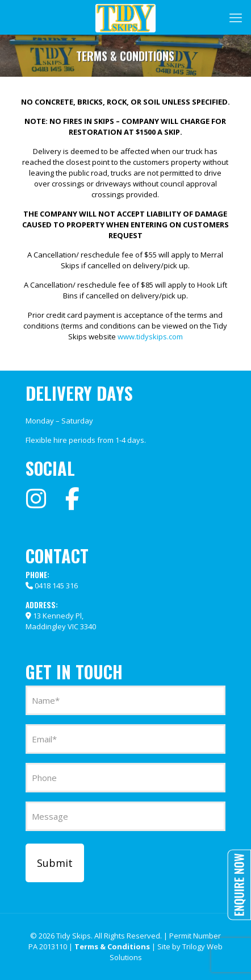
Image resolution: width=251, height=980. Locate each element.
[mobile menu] (236, 17)
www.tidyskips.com (150, 337)
